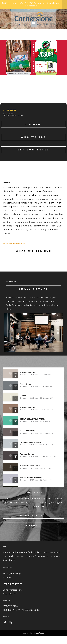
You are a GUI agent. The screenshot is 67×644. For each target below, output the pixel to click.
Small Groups (34, 297)
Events (34, 533)
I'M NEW (33, 131)
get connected (34, 156)
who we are (33, 143)
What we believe (34, 257)
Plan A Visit (33, 523)
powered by (33, 641)
